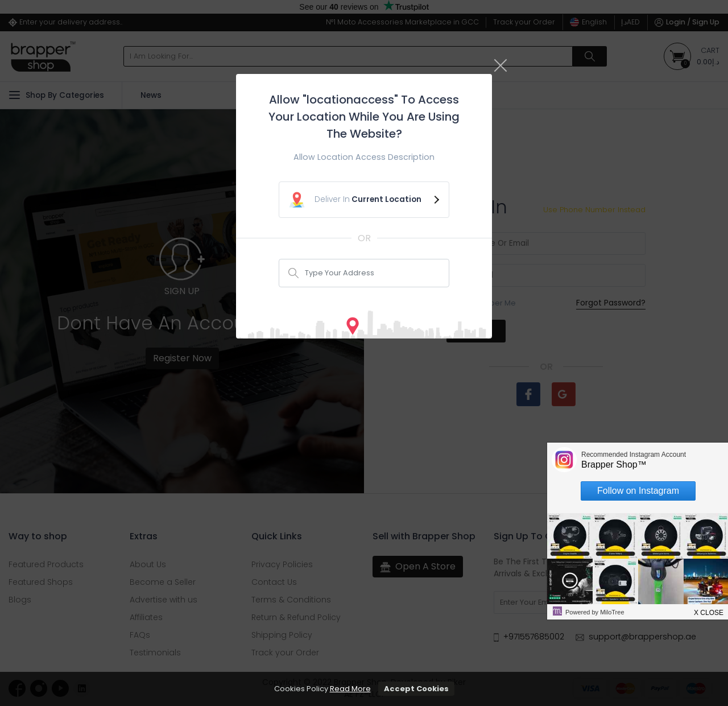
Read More (350, 689)
